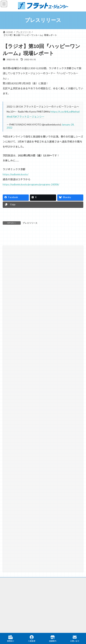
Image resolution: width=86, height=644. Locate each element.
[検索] (68, 333)
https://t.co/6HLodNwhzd (65, 112)
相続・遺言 (14, 370)
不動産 (24, 603)
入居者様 (32, 639)
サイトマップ (9, 576)
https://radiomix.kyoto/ (16, 174)
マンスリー (42, 603)
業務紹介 (11, 639)
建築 (59, 603)
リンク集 (7, 582)
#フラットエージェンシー (30, 117)
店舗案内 (53, 639)
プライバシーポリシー (13, 589)
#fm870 (11, 117)
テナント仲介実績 (17, 351)
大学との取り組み (17, 364)
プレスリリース (30, 223)
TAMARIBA (51, 611)
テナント (74, 603)
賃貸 (9, 603)
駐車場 (32, 612)
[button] (43, 409)
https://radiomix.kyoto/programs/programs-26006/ (31, 184)
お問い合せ (75, 639)
